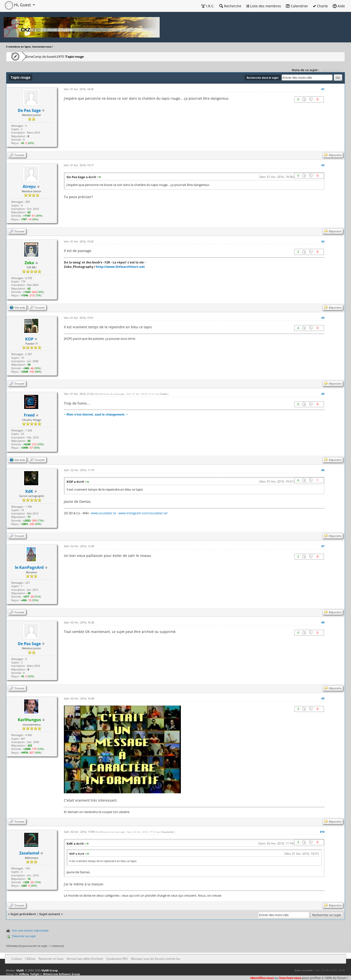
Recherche (230, 6)
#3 (323, 241)
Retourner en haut (51, 959)
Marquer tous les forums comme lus (156, 959)
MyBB (20, 970)
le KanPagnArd (29, 567)
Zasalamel (29, 853)
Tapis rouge (108, 56)
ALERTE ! (84, 56)
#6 (323, 470)
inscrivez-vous (290, 978)
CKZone (34, 56)
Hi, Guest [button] (18, 5)
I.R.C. (208, 6)
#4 (323, 318)
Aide (339, 6)
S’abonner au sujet (24, 936)
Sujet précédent (23, 914)
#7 (323, 546)
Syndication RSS (117, 959)
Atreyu (29, 186)
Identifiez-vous (262, 978)
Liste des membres (264, 6)
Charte (320, 6)
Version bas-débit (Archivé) (85, 959)
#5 (323, 394)
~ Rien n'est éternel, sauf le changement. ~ (96, 414)
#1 (323, 89)
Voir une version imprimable (30, 930)
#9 (323, 698)
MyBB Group (50, 970)
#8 (323, 622)
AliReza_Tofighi (29, 974)
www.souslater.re (103, 513)
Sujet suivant (50, 914)
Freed (164, 394)
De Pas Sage (29, 110)
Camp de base (59, 56)
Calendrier (297, 6)
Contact (17, 959)
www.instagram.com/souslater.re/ (143, 513)
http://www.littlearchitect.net (120, 267)
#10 (322, 832)
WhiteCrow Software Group (62, 974)
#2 (323, 165)
